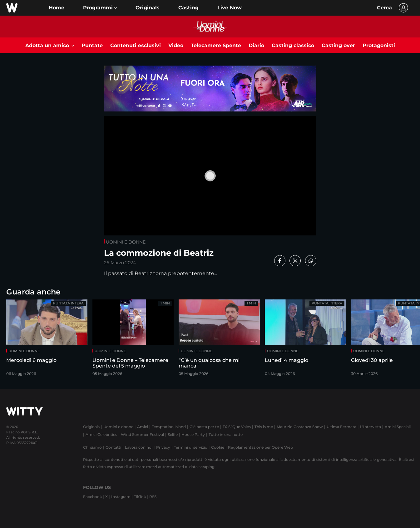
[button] (100, 8)
